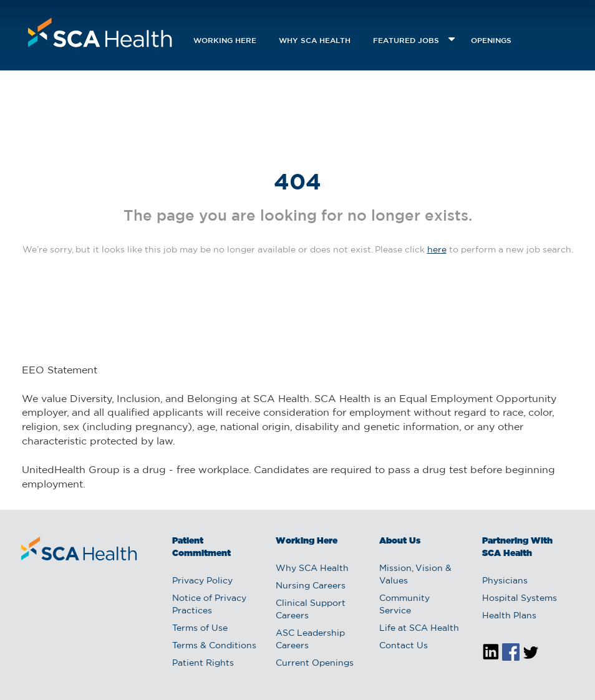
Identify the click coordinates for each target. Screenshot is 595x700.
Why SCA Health (315, 41)
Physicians (505, 581)
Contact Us (404, 646)
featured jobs (406, 41)
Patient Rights (203, 663)
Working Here (225, 41)
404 (297, 183)
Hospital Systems (520, 598)
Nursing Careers (311, 586)
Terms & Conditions (214, 646)
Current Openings (315, 663)
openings (491, 41)
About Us (400, 541)
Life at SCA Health (419, 628)
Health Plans (509, 616)
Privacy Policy (202, 581)
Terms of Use (200, 628)
